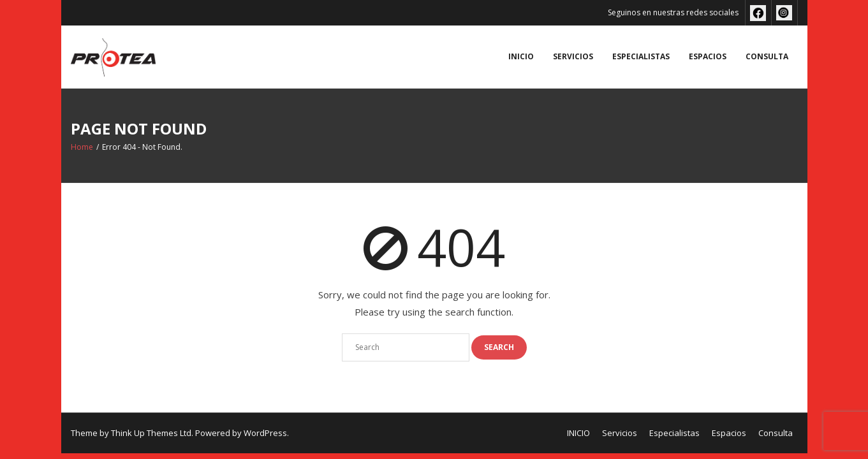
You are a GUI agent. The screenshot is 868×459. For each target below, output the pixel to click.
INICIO (521, 56)
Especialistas (641, 56)
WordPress (265, 433)
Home (82, 147)
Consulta (767, 56)
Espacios (708, 56)
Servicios (573, 56)
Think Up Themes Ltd (151, 433)
